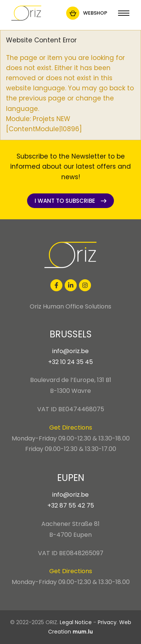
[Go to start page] (26, 13)
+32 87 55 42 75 (71, 505)
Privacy (107, 622)
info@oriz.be (70, 351)
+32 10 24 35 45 (70, 362)
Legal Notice (76, 622)
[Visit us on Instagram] (85, 285)
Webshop (95, 13)
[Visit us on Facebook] (56, 285)
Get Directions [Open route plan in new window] (71, 428)
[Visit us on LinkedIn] (71, 285)
